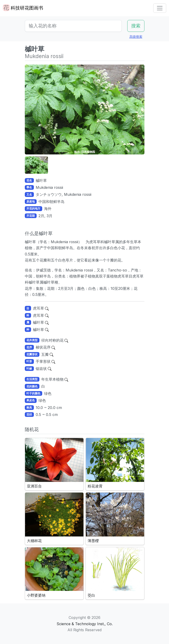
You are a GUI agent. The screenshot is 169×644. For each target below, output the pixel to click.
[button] (36, 165)
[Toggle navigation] (160, 8)
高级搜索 (136, 37)
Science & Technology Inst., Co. (85, 624)
